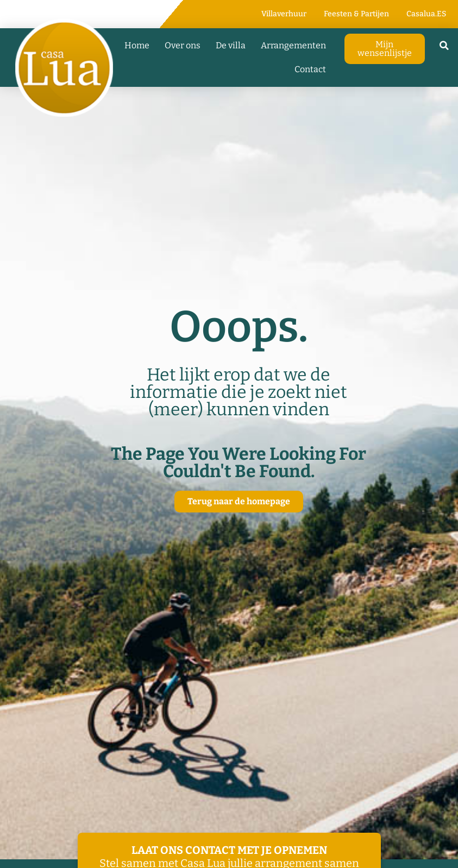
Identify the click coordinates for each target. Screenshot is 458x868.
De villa (231, 45)
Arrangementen (293, 45)
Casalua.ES (426, 14)
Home (137, 45)
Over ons (183, 45)
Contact (310, 69)
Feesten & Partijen (356, 14)
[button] (444, 46)
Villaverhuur (284, 14)
